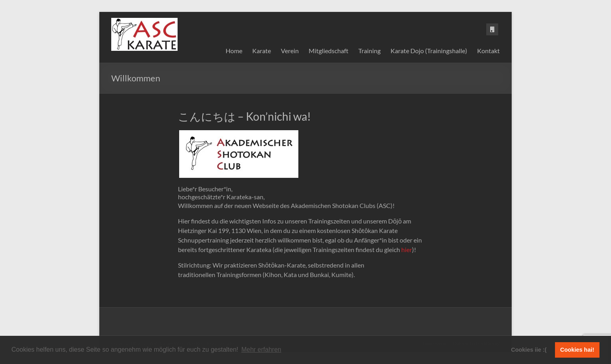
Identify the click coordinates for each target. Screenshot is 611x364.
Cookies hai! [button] (577, 350)
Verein (290, 51)
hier (407, 249)
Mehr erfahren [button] (261, 350)
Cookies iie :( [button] (529, 350)
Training (369, 51)
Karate (262, 51)
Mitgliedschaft (329, 51)
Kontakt (488, 51)
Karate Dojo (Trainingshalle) (429, 51)
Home (234, 51)
